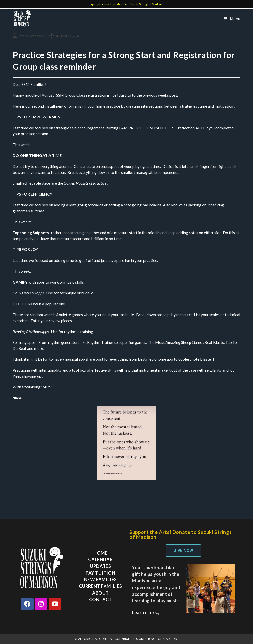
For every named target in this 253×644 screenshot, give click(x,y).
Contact (101, 600)
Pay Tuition (101, 573)
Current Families (100, 586)
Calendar (100, 559)
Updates (100, 566)
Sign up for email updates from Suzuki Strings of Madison (127, 4)
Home (100, 553)
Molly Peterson (32, 36)
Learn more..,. (146, 612)
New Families (101, 579)
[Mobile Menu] (230, 19)
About (100, 593)
